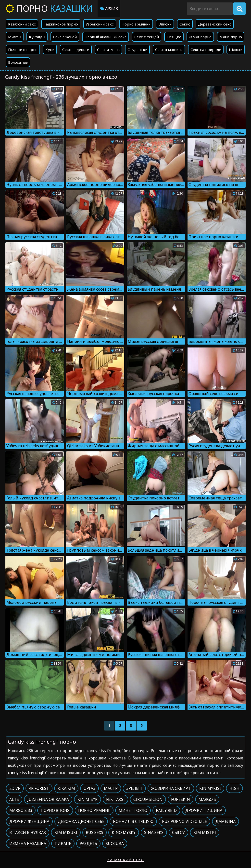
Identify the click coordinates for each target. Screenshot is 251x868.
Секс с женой (65, 37)
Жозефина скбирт (171, 788)
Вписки (165, 24)
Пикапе (63, 843)
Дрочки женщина (29, 821)
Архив (109, 9)
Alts (14, 799)
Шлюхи (236, 50)
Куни (50, 50)
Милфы (15, 37)
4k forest (39, 788)
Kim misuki (66, 832)
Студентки (137, 50)
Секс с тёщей (147, 37)
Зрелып (134, 788)
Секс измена (108, 50)
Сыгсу (178, 832)
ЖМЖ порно (200, 37)
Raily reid (166, 810)
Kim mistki (205, 832)
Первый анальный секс (106, 37)
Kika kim (66, 788)
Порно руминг (94, 810)
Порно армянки (136, 24)
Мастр (111, 788)
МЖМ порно (231, 37)
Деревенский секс (215, 24)
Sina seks (154, 832)
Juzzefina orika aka (48, 799)
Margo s (207, 799)
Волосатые (18, 62)
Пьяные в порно (23, 50)
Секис (185, 24)
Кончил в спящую (133, 821)
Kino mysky (124, 832)
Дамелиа (226, 821)
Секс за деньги (76, 50)
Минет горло (133, 810)
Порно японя (55, 810)
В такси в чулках (28, 832)
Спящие (174, 37)
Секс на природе (206, 50)
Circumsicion (148, 799)
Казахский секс (22, 24)
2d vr (15, 788)
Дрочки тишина (204, 810)
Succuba (115, 843)
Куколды (37, 37)
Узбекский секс (100, 24)
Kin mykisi (210, 788)
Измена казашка (28, 843)
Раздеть (88, 843)
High (234, 788)
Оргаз (89, 788)
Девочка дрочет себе (81, 821)
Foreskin (181, 799)
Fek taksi (115, 799)
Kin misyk (88, 799)
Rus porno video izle (184, 821)
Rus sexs (94, 832)
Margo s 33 (21, 810)
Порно (49, 8)
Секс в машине (169, 50)
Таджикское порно (61, 24)
